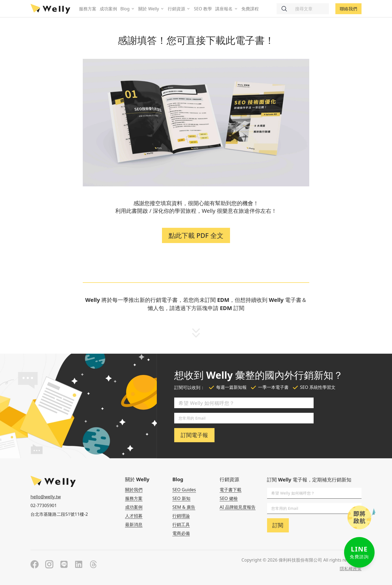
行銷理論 (181, 516)
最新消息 (134, 525)
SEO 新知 (181, 498)
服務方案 (88, 9)
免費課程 (250, 9)
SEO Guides (184, 490)
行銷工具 (181, 525)
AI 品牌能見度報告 (238, 507)
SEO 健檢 (229, 498)
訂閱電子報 (194, 435)
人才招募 (134, 516)
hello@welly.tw (46, 497)
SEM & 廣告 (184, 507)
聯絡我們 (348, 9)
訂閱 (278, 525)
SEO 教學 (203, 9)
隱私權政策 (351, 569)
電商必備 (181, 533)
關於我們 (134, 490)
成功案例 (108, 9)
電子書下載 (231, 490)
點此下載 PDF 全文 (196, 235)
